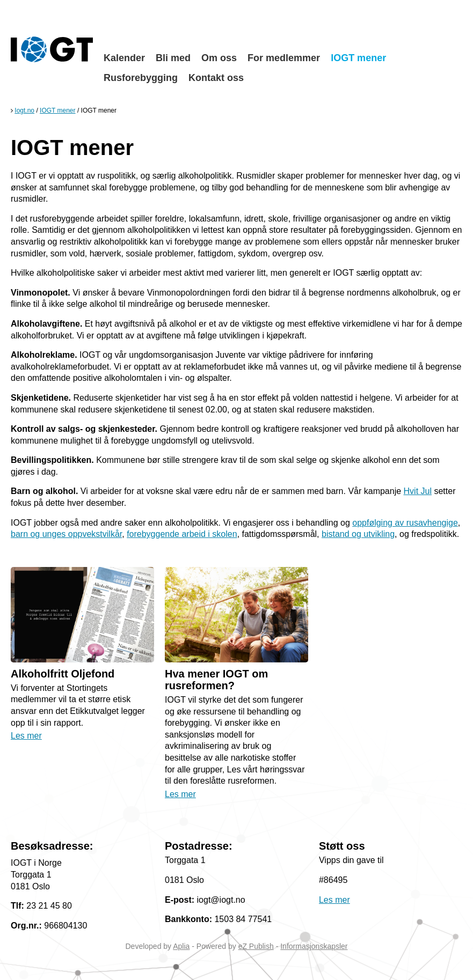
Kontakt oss (216, 78)
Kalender (124, 58)
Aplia (181, 946)
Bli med (173, 58)
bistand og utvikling (358, 534)
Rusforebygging (141, 78)
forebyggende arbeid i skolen (182, 534)
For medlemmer (284, 58)
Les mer (26, 736)
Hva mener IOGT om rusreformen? (216, 680)
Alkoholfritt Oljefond (63, 674)
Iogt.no (24, 110)
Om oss (219, 58)
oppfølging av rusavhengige (405, 523)
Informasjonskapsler (314, 946)
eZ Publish (256, 946)
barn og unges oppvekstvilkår (66, 534)
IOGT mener (358, 58)
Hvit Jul (418, 491)
